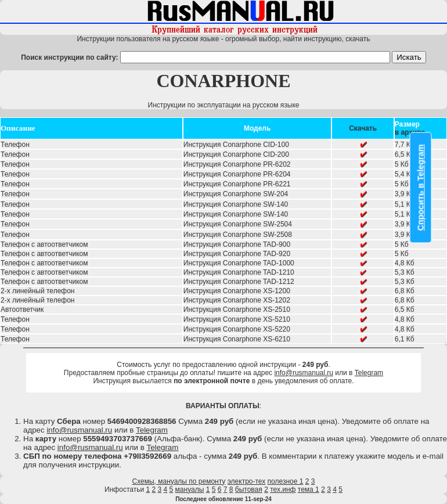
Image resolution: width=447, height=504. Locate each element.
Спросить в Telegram (421, 187)
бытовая (249, 489)
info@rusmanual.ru (304, 373)
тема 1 (309, 489)
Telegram (369, 373)
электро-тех (247, 481)
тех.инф (283, 489)
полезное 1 (286, 481)
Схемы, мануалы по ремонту (179, 481)
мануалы (190, 489)
